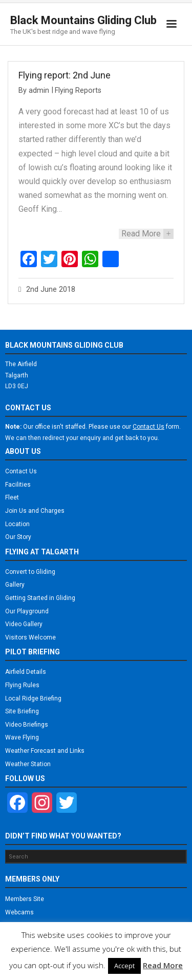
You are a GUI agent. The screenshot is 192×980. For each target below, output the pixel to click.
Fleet (12, 497)
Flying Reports (78, 91)
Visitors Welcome (30, 637)
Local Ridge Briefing (33, 698)
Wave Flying (22, 737)
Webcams (19, 912)
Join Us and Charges (35, 511)
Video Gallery (24, 624)
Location (17, 524)
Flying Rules (22, 685)
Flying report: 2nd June (65, 75)
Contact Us (21, 471)
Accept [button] (124, 966)
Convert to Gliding (30, 572)
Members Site (25, 899)
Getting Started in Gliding (40, 598)
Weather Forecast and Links (45, 751)
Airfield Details (26, 672)
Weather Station (28, 764)
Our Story (18, 537)
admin (39, 91)
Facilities (18, 485)
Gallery (15, 585)
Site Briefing (22, 711)
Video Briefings (27, 725)
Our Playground (27, 611)
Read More (163, 965)
